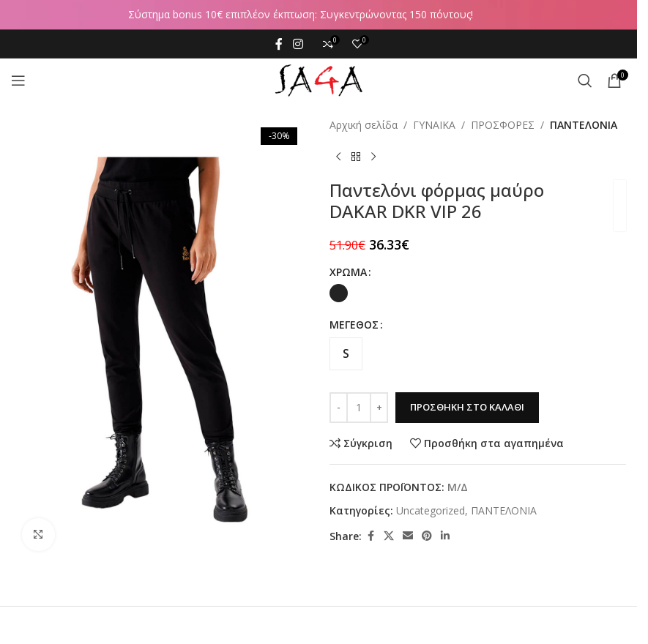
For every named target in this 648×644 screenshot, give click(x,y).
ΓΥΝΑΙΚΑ (434, 125)
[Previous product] (338, 157)
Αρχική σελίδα (364, 125)
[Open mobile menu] (18, 80)
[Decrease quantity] (339, 408)
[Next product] (373, 157)
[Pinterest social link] (427, 536)
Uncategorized (431, 510)
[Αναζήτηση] (585, 80)
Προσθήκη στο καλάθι (467, 407)
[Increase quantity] (379, 408)
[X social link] (389, 536)
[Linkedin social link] (445, 536)
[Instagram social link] (298, 44)
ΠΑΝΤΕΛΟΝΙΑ (584, 125)
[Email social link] (408, 536)
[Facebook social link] (279, 44)
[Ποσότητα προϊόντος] (359, 408)
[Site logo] (319, 79)
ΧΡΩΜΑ (348, 272)
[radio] (339, 293)
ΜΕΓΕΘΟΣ (354, 325)
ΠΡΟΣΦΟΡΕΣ (503, 125)
